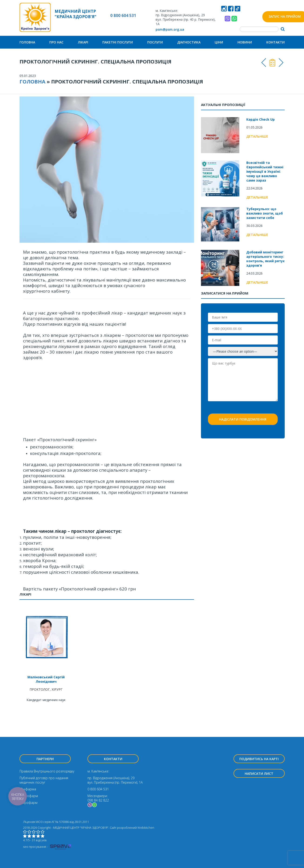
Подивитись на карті (259, 759)
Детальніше (257, 136)
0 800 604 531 (123, 15)
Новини (245, 42)
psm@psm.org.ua (170, 29)
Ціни (219, 42)
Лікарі (83, 42)
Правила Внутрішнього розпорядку (47, 771)
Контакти (276, 42)
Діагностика (189, 42)
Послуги (155, 42)
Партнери (45, 759)
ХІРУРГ (57, 689)
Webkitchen (146, 828)
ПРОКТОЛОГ (40, 689)
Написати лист (259, 774)
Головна (27, 42)
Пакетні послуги (118, 42)
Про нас (56, 42)
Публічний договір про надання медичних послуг (44, 780)
